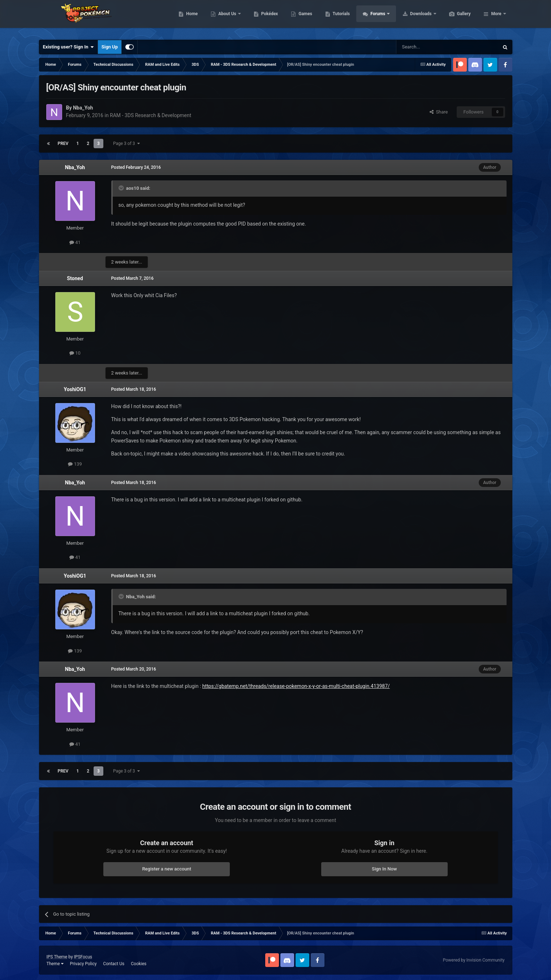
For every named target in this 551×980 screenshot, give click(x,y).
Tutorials (375, 18)
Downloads (455, 18)
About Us (262, 18)
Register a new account (167, 869)
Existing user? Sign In (68, 47)
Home (226, 18)
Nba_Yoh (75, 167)
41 (75, 242)
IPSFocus (83, 957)
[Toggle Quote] (122, 188)
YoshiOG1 (75, 389)
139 (75, 464)
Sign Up (110, 47)
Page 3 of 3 (126, 144)
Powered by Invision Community (474, 960)
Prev (63, 144)
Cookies (139, 964)
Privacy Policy (83, 964)
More (496, 18)
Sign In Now (384, 869)
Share (439, 112)
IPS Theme (57, 957)
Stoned (75, 278)
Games (339, 18)
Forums (412, 18)
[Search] (430, 47)
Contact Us (114, 964)
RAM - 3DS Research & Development (150, 115)
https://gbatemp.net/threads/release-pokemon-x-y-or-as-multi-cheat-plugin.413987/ (296, 686)
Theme (55, 964)
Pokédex (304, 18)
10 (75, 353)
